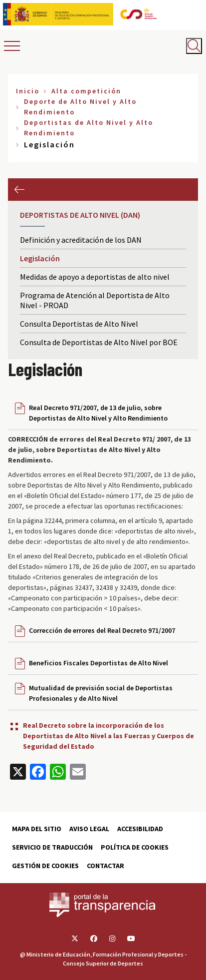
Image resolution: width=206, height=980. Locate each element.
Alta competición (86, 91)
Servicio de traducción (52, 847)
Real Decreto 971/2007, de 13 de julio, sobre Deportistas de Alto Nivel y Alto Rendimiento (98, 413)
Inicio (28, 91)
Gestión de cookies (45, 866)
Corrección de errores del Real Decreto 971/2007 (102, 630)
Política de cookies (135, 847)
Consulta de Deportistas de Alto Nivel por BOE (99, 342)
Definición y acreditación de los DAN (81, 240)
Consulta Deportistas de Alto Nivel (79, 324)
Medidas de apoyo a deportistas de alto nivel (95, 277)
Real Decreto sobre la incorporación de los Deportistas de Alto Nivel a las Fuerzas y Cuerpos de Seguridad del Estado (108, 736)
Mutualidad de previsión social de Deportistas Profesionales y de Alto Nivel (101, 693)
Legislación (40, 258)
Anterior (19, 190)
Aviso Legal (89, 829)
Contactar (105, 866)
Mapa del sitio (37, 829)
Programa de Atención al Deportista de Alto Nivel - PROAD (95, 300)
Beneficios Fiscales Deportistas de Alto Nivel (99, 663)
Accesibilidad (140, 829)
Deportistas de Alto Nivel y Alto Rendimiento (89, 128)
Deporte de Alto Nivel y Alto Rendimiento (80, 107)
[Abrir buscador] (194, 46)
